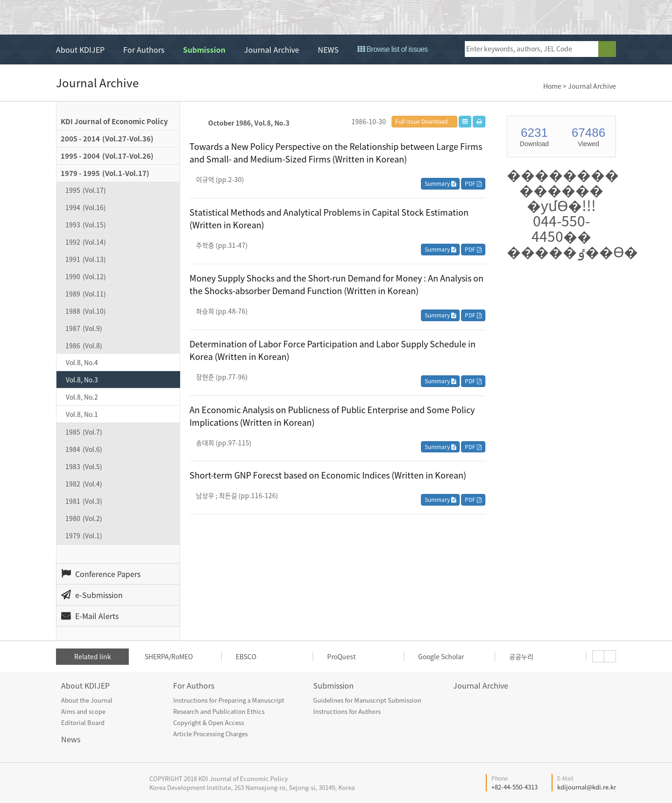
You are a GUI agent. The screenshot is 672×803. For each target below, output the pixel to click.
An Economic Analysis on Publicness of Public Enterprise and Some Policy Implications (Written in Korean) (332, 416)
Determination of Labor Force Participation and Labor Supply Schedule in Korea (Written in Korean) (332, 350)
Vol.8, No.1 (82, 414)
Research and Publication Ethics (219, 711)
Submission (204, 49)
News (71, 739)
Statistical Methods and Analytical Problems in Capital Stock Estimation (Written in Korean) (329, 218)
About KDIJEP (80, 49)
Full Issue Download (421, 121)
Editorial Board (83, 722)
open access (581, 17)
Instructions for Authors (347, 711)
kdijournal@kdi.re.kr (587, 787)
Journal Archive (272, 49)
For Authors (144, 49)
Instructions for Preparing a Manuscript (229, 700)
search (607, 49)
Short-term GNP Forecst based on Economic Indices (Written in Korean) (328, 475)
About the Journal (87, 700)
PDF (473, 183)
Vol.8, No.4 (82, 362)
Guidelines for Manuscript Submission (367, 700)
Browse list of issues (393, 49)
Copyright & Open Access (209, 722)
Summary (440, 183)
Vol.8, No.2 (82, 397)
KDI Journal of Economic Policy (141, 18)
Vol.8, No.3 (82, 380)
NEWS (328, 49)
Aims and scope (83, 711)
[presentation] (598, 656)
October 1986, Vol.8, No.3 (249, 123)
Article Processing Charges (210, 734)
